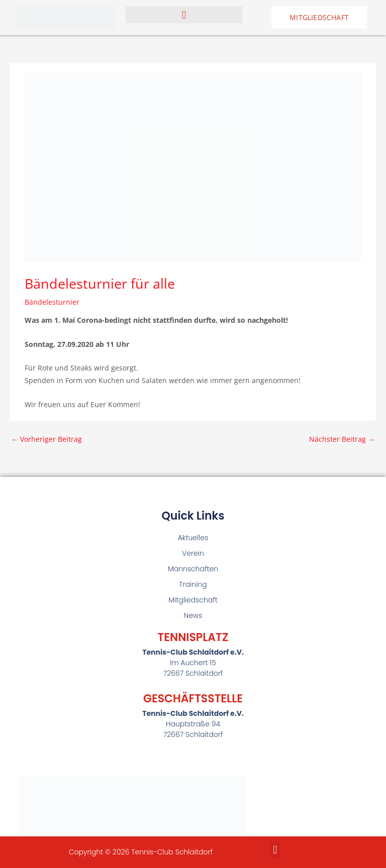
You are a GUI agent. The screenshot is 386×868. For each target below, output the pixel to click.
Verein (193, 553)
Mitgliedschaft (193, 600)
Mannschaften (193, 569)
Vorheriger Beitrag (46, 439)
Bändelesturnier (52, 302)
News (193, 615)
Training (193, 584)
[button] (184, 15)
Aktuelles (193, 538)
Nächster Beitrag (342, 439)
